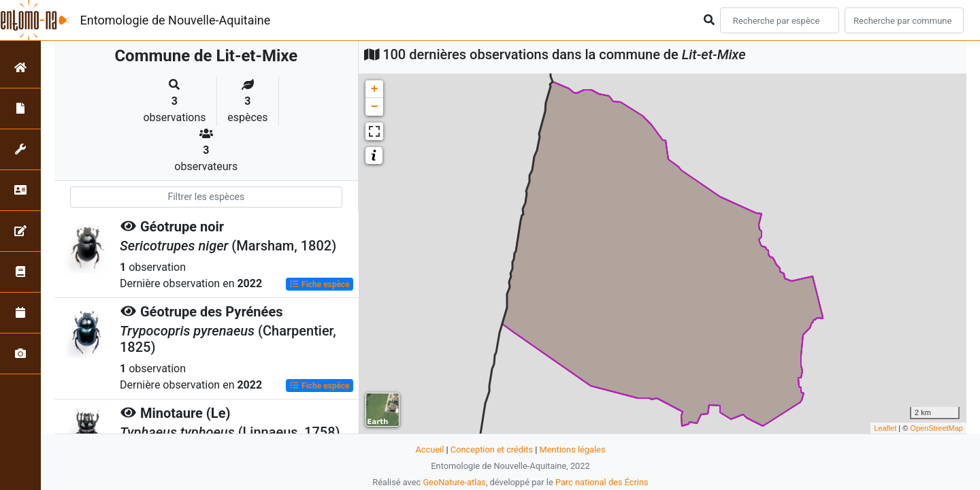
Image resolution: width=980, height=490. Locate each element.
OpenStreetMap (936, 428)
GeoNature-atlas (454, 482)
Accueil (430, 450)
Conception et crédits (492, 450)
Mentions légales (572, 450)
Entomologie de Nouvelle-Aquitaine (176, 20)
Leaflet (885, 428)
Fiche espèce (320, 284)
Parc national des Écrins (602, 482)
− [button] (375, 107)
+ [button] (375, 89)
